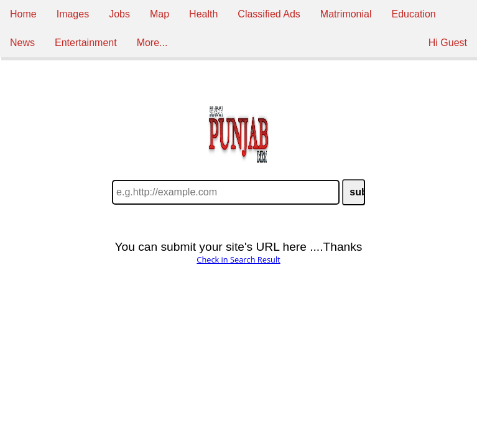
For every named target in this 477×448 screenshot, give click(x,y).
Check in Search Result (238, 259)
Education (414, 14)
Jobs (119, 14)
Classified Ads (269, 14)
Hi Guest (448, 43)
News (22, 43)
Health (203, 14)
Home (23, 14)
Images (73, 14)
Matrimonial (346, 14)
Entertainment (86, 43)
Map (160, 14)
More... (152, 43)
